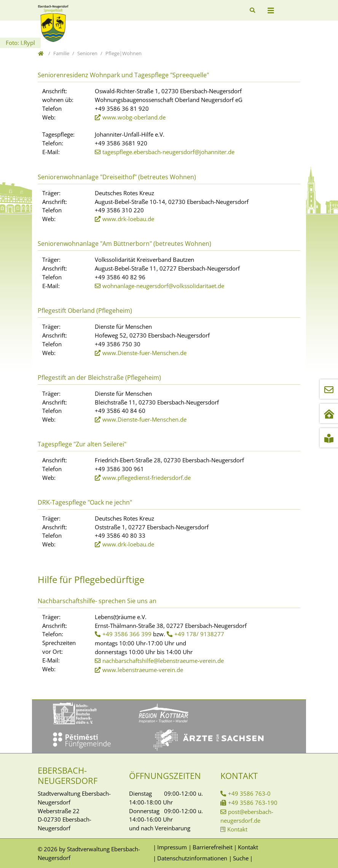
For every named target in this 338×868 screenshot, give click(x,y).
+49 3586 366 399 (127, 634)
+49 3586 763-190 (253, 803)
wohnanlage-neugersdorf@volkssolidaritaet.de (163, 286)
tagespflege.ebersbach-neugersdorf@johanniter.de (168, 152)
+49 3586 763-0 (249, 793)
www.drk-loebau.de (128, 219)
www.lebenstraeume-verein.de (143, 670)
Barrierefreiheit (213, 847)
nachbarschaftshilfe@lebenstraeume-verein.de (163, 661)
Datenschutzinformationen (192, 858)
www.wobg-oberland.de (134, 117)
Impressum (172, 847)
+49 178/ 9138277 (199, 634)
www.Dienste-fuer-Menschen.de (144, 353)
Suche (241, 858)
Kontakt (237, 829)
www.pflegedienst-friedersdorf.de (147, 478)
